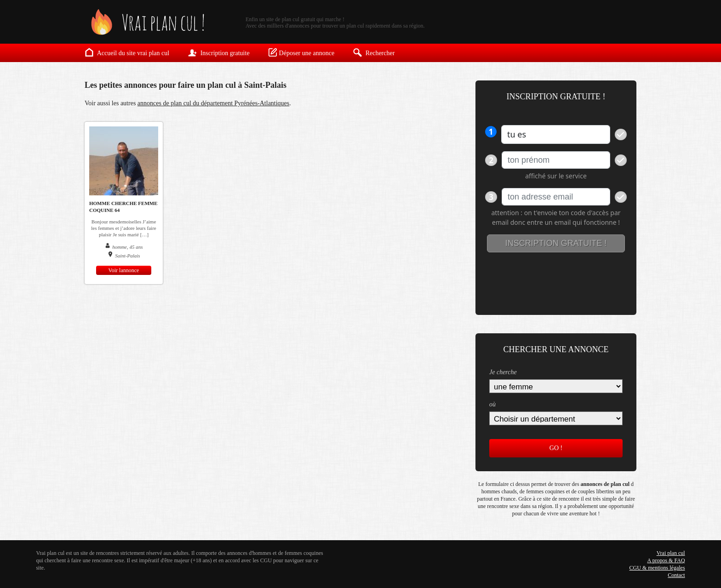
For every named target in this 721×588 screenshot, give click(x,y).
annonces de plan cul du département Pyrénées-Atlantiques (213, 103)
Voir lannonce (124, 270)
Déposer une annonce (301, 52)
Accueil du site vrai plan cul (127, 52)
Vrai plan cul (671, 553)
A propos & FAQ (666, 560)
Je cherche (503, 372)
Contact (676, 575)
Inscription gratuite (218, 52)
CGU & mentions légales (657, 568)
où (492, 404)
